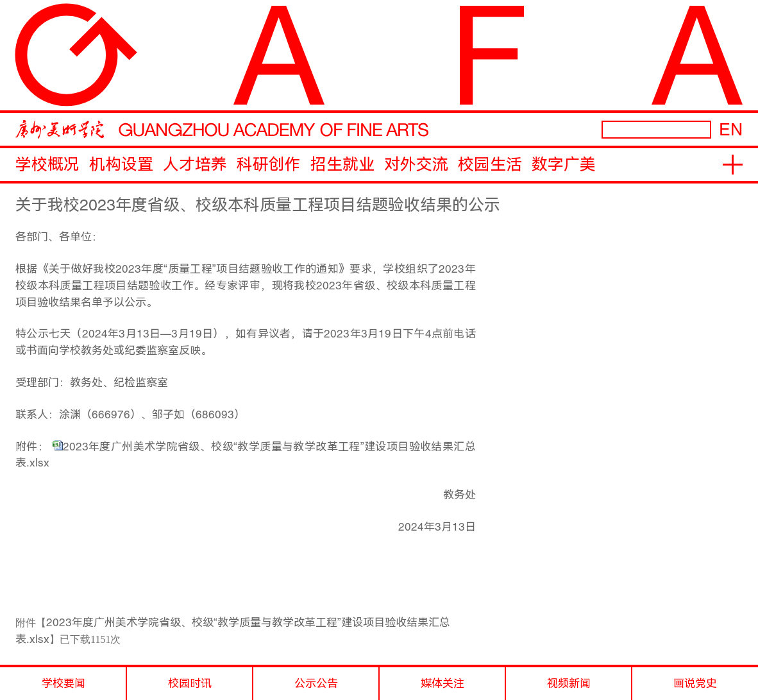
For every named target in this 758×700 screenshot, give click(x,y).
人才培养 (195, 165)
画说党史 (695, 683)
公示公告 (316, 683)
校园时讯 (190, 683)
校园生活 (490, 165)
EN (731, 129)
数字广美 (564, 165)
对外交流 (416, 165)
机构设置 (121, 165)
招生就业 (342, 165)
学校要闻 (63, 683)
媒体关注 (442, 683)
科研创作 (269, 165)
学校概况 (47, 165)
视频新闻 (569, 683)
